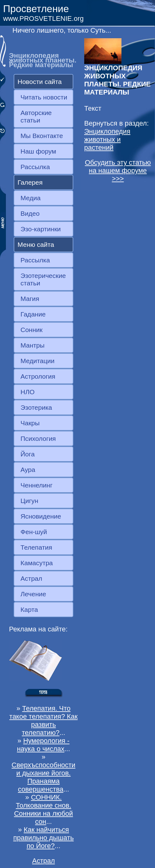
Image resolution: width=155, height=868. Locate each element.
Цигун (29, 501)
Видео (30, 213)
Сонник (32, 330)
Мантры (32, 345)
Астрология (38, 376)
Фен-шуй (34, 532)
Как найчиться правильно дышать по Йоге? (44, 838)
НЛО (27, 392)
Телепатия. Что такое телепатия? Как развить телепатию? (43, 720)
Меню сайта (36, 245)
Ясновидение (41, 516)
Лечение (33, 594)
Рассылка (35, 167)
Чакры (30, 423)
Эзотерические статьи (43, 279)
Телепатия (36, 547)
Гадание (33, 314)
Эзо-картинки (41, 229)
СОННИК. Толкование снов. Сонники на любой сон (43, 809)
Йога (28, 454)
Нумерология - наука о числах (43, 745)
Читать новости (44, 97)
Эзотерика (36, 407)
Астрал (31, 578)
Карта (29, 609)
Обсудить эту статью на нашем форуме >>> (118, 171)
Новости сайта (40, 82)
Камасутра (37, 563)
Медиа (31, 198)
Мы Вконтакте (42, 136)
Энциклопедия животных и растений (107, 139)
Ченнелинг (36, 485)
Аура (28, 470)
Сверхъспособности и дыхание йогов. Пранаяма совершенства (43, 777)
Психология (38, 439)
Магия (30, 299)
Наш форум (38, 151)
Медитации (37, 361)
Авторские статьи (36, 116)
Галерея (30, 182)
